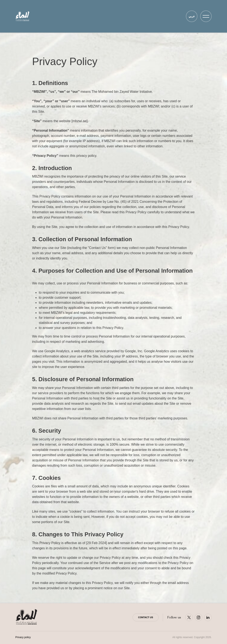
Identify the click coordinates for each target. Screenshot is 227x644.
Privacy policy (23, 637)
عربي (192, 16)
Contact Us (145, 617)
